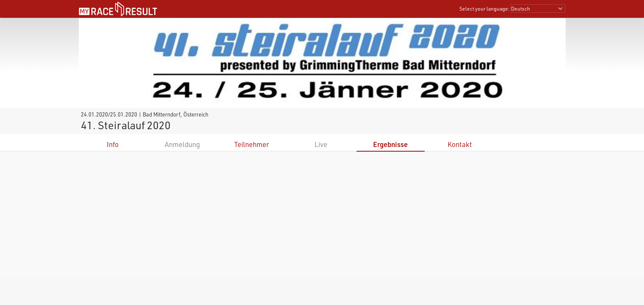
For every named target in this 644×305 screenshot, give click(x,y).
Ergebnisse (390, 144)
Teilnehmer (252, 144)
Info (113, 144)
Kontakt (460, 144)
